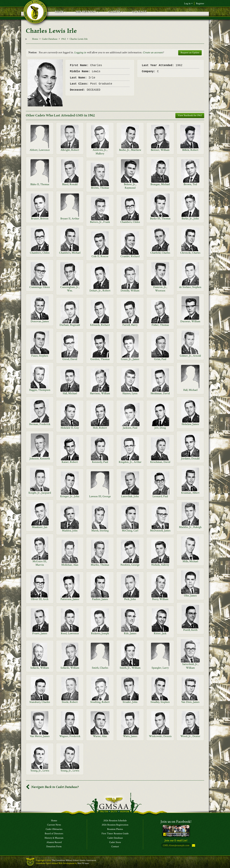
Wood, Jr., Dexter (190, 736)
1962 (64, 39)
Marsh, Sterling (100, 531)
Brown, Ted (190, 184)
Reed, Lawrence (70, 633)
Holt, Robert (100, 428)
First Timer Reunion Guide (115, 834)
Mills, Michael (190, 561)
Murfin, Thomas (100, 565)
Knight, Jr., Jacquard (40, 493)
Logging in (80, 52)
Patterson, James (70, 599)
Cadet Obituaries (54, 829)
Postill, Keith (190, 630)
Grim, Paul (160, 359)
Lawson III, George (100, 496)
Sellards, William (40, 668)
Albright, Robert (70, 150)
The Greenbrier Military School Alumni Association (74, 860)
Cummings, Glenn (40, 287)
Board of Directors (54, 834)
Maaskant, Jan (40, 527)
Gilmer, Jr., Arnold (190, 356)
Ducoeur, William (190, 321)
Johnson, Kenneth (40, 459)
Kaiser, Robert (70, 462)
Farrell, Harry (130, 325)
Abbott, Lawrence (40, 150)
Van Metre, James (40, 736)
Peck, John (130, 599)
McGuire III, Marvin (40, 563)
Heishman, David (160, 393)
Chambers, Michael (70, 253)
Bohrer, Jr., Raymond (130, 186)
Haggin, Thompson (40, 390)
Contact (115, 847)
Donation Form (54, 847)
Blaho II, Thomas (40, 184)
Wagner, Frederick (70, 736)
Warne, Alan (100, 736)
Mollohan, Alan (70, 565)
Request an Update (190, 53)
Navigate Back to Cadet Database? (52, 787)
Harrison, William (100, 393)
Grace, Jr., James (130, 359)
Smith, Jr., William (130, 668)
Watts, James (130, 736)
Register (200, 4)
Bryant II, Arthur (70, 219)
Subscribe (193, 846)
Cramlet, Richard (130, 256)
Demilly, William (130, 291)
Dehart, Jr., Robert (100, 291)
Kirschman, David (160, 462)
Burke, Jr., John (190, 219)
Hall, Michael (190, 390)
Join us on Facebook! (176, 822)
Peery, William (160, 599)
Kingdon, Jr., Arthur (130, 462)
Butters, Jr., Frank (100, 222)
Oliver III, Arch (40, 599)
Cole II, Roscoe (100, 256)
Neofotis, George (130, 565)
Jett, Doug (160, 428)
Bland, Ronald (70, 184)
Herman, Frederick (40, 424)
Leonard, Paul (160, 496)
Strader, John (130, 702)
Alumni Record (54, 842)
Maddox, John (70, 531)
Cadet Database (50, 39)
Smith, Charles (100, 668)
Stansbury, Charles (40, 702)
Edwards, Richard (100, 325)
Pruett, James (40, 633)
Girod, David (70, 359)
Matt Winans (83, 863)
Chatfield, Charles (160, 253)
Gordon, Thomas (100, 359)
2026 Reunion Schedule (115, 821)
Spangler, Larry (160, 668)
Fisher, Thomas (160, 325)
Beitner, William (160, 150)
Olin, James (190, 596)
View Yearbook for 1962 (190, 115)
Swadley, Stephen (160, 702)
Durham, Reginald (70, 325)
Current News (54, 825)
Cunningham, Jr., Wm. (70, 289)
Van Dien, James (190, 702)
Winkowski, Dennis (160, 736)
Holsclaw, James (190, 424)
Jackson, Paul (130, 428)
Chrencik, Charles (190, 253)
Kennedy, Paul (100, 462)
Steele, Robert (70, 702)
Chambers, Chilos (130, 222)
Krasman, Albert (190, 493)
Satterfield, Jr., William (190, 666)
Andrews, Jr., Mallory (100, 152)
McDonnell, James (160, 531)
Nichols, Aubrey (160, 565)
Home (35, 39)
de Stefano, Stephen (190, 287)
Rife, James (130, 633)
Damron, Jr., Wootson (160, 289)
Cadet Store (115, 842)
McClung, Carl (130, 531)
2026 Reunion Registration (115, 825)
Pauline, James (100, 599)
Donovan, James (40, 321)
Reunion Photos (115, 829)
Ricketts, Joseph (100, 633)
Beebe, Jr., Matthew (130, 150)
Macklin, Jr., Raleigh (190, 527)
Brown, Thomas (100, 188)
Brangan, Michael (160, 184)
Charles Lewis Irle (79, 39)
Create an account (153, 52)
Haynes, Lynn (130, 393)
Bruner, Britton (40, 219)
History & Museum (54, 838)
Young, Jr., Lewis (40, 771)
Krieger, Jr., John (70, 496)
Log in (188, 4)
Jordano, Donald (190, 459)
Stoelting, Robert (100, 702)
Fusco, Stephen (40, 356)
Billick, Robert (190, 150)
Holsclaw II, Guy (70, 428)
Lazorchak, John (130, 496)
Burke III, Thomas (160, 219)
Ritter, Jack (160, 633)
